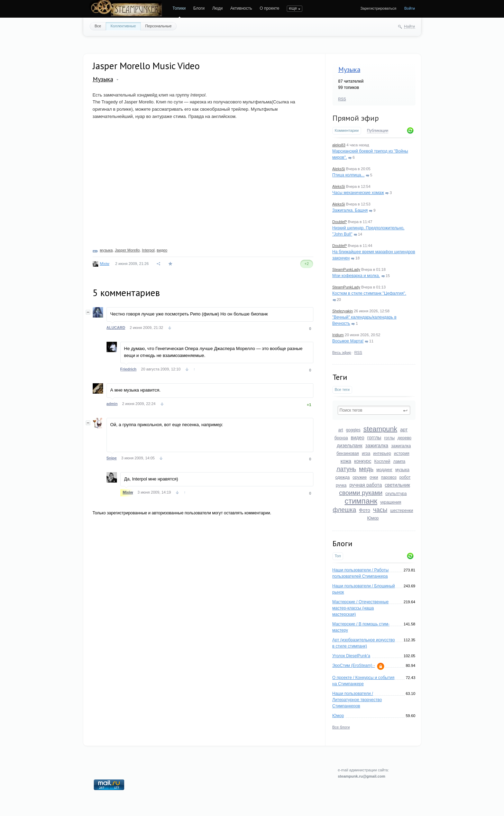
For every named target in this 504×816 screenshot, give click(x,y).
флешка (345, 510)
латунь (346, 469)
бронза (341, 438)
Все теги (342, 389)
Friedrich (129, 369)
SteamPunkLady (346, 269)
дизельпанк (349, 446)
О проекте (270, 8)
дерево (404, 438)
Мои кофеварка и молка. (356, 276)
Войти (410, 8)
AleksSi (339, 169)
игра (366, 453)
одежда (342, 477)
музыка (402, 470)
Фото (365, 510)
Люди (217, 8)
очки (374, 477)
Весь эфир (342, 352)
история (402, 453)
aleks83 (339, 145)
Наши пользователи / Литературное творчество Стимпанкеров (357, 700)
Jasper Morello (127, 250)
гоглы (389, 438)
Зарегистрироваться (378, 8)
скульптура (396, 494)
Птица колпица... (349, 175)
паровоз (389, 477)
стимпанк (361, 501)
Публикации (378, 130)
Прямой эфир (356, 118)
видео (358, 438)
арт (404, 430)
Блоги (199, 8)
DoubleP (340, 222)
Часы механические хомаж (358, 193)
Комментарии (347, 130)
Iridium (338, 335)
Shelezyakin (343, 311)
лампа (399, 461)
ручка (341, 485)
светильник (397, 485)
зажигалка (377, 446)
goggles (353, 430)
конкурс (363, 461)
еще (293, 8)
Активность (241, 8)
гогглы (374, 438)
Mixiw (105, 264)
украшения (391, 502)
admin (112, 404)
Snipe (112, 458)
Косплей (382, 461)
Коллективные (123, 26)
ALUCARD (116, 328)
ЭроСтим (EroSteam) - (354, 666)
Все (98, 26)
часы (380, 510)
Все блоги (341, 727)
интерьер (382, 453)
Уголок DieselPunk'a (351, 656)
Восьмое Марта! (348, 341)
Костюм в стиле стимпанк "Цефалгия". (369, 293)
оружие (360, 477)
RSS (342, 99)
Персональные (158, 26)
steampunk (380, 429)
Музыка (349, 70)
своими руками (361, 493)
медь (366, 469)
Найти (409, 26)
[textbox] (374, 410)
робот (405, 477)
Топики (179, 8)
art (341, 430)
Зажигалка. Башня (350, 210)
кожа (346, 461)
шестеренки (402, 511)
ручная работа (366, 485)
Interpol (148, 250)
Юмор (373, 518)
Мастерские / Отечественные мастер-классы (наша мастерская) (361, 608)
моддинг (384, 470)
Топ (338, 556)
